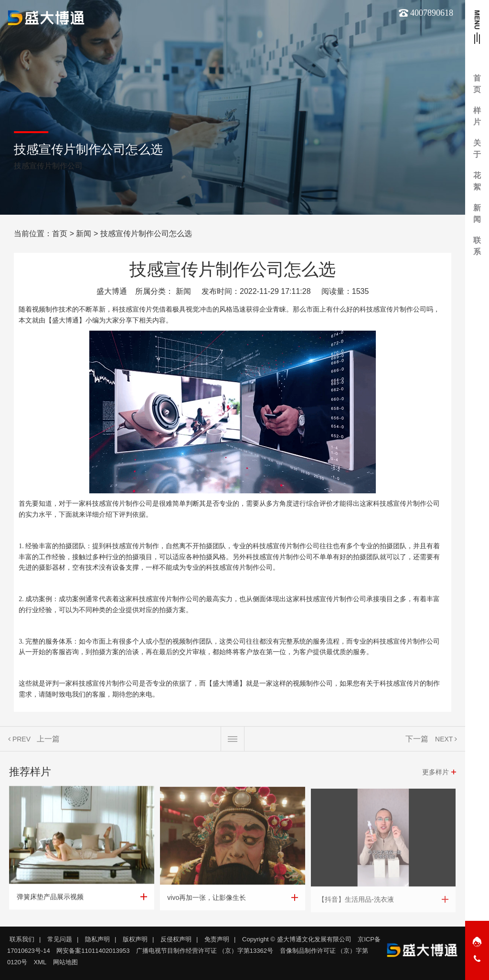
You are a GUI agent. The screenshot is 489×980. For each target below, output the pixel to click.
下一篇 (417, 739)
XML (40, 962)
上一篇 (48, 739)
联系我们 (22, 939)
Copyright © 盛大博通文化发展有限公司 (297, 939)
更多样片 (436, 772)
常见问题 (60, 939)
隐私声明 (97, 939)
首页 (60, 234)
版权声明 (135, 939)
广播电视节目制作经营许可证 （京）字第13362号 (205, 951)
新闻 (84, 234)
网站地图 (65, 962)
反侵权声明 (176, 939)
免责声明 (217, 939)
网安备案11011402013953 (93, 951)
